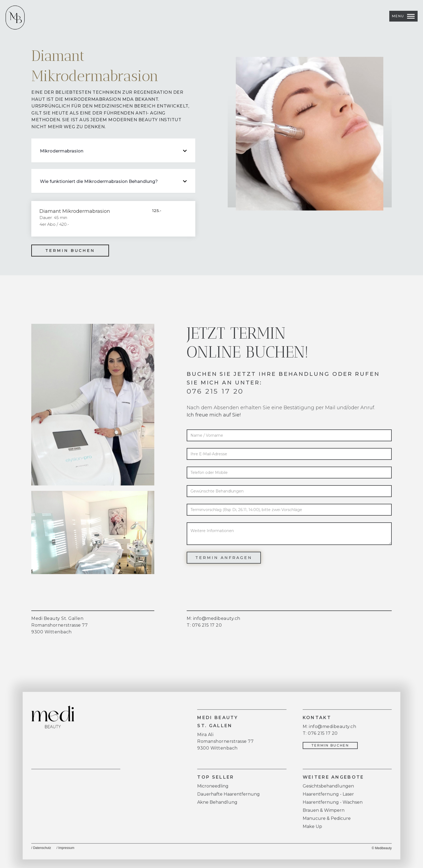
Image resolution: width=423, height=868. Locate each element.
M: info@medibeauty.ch (330, 729)
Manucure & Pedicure (327, 821)
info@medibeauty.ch (217, 618)
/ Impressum (65, 850)
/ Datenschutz (41, 850)
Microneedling (213, 789)
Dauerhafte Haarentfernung (228, 797)
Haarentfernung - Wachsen (333, 805)
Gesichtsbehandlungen (328, 789)
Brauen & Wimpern (324, 813)
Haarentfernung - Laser (328, 797)
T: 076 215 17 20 (204, 625)
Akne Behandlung (217, 805)
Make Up (312, 829)
